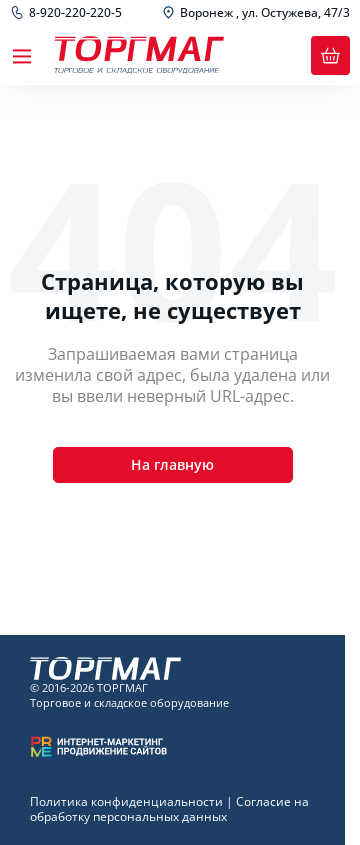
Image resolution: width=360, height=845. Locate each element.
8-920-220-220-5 (75, 13)
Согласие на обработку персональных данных (169, 809)
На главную (172, 464)
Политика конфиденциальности (126, 801)
